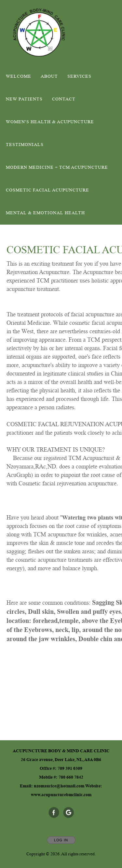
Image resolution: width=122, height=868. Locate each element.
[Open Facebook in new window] (54, 813)
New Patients (24, 99)
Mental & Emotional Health (45, 213)
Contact (64, 99)
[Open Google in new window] (69, 813)
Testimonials (25, 145)
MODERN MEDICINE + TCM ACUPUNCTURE (57, 167)
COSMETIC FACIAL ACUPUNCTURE (47, 190)
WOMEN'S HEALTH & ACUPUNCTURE (50, 122)
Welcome (19, 76)
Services (79, 76)
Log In (61, 840)
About (49, 76)
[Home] (39, 33)
